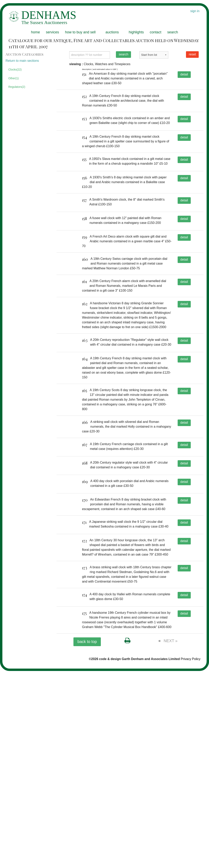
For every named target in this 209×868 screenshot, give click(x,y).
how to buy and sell (80, 32)
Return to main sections (22, 61)
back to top (87, 838)
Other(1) (13, 78)
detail (184, 74)
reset (192, 54)
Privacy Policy (191, 856)
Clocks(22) (15, 70)
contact (156, 32)
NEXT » (170, 838)
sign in (195, 11)
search (173, 32)
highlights (136, 32)
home (35, 32)
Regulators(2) (17, 87)
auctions (112, 32)
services (52, 32)
